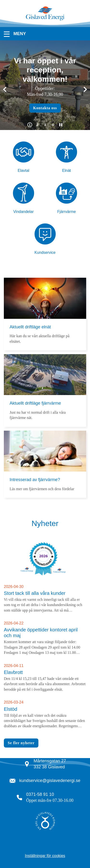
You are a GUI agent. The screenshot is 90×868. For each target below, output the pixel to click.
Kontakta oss (45, 108)
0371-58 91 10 (40, 794)
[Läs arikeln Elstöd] (45, 714)
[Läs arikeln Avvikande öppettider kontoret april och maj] (45, 638)
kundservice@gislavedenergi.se (50, 781)
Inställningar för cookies (45, 856)
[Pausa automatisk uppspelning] (61, 125)
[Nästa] (84, 90)
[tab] (30, 125)
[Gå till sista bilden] (6, 90)
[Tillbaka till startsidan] (45, 20)
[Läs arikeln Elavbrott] (45, 678)
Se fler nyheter (21, 743)
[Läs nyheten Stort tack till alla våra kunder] (45, 576)
